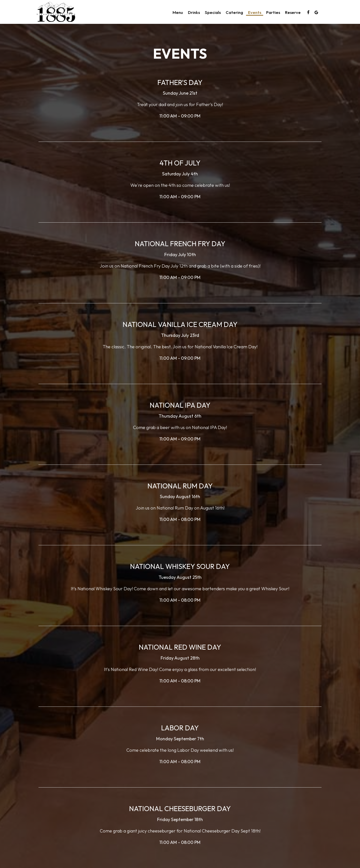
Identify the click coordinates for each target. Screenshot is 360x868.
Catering (234, 12)
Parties (273, 12)
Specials (213, 12)
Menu (178, 12)
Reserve (293, 12)
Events (255, 12)
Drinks (194, 12)
